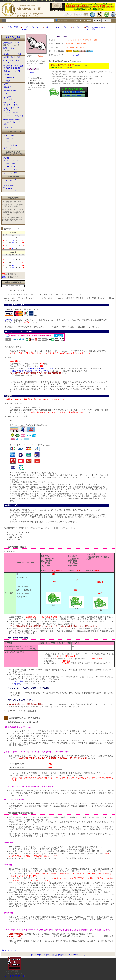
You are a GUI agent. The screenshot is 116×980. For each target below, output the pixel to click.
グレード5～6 (9, 135)
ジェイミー (77, 27)
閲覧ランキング (10, 48)
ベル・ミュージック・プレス (56, 27)
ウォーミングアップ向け (13, 116)
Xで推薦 (30, 73)
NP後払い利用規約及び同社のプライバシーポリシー (31, 371)
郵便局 (17, 684)
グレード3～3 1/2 (10, 142)
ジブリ (6, 84)
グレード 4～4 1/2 (10, 167)
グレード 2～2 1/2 (10, 173)
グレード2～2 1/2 (10, 145)
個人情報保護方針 (59, 955)
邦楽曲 (6, 74)
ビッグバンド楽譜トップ (13, 38)
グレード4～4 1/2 (10, 139)
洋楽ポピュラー (10, 87)
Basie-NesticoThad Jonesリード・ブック (10, 188)
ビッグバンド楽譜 (11, 27)
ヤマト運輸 (19, 681)
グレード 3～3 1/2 (10, 170)
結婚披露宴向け (10, 90)
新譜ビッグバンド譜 (12, 57)
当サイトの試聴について (14, 976)
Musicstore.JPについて (76, 955)
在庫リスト (8, 128)
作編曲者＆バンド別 (12, 71)
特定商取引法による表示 (41, 955)
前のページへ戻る (9, 950)
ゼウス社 (8, 320)
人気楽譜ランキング (12, 43)
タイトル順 (8, 148)
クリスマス (8, 94)
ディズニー (8, 81)
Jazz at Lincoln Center (12, 119)
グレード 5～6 (9, 163)
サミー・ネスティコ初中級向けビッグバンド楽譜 (12, 110)
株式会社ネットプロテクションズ (41, 368)
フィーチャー (9, 78)
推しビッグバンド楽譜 (12, 54)
